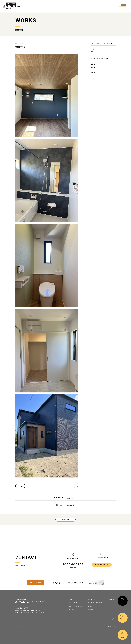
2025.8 (93, 64)
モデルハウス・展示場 (76, 606)
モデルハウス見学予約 (123, 565)
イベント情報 (73, 603)
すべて (92, 49)
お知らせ (111, 600)
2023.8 (93, 70)
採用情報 (91, 609)
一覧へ (64, 519)
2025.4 (93, 67)
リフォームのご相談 (123, 582)
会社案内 (91, 606)
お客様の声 (91, 600)
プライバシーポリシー (23, 626)
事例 (92, 52)
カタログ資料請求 (123, 548)
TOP (70, 600)
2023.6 (93, 73)
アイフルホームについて (95, 603)
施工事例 (72, 609)
